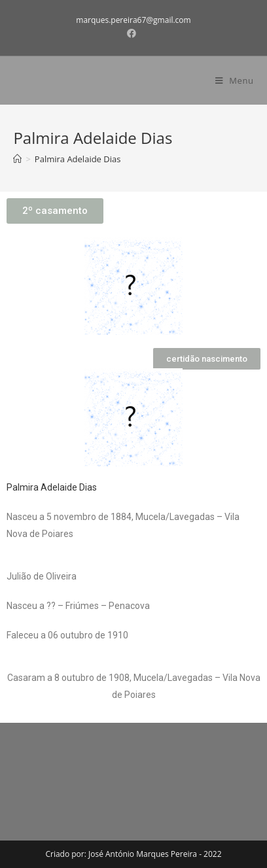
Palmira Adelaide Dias (52, 487)
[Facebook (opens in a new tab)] (133, 33)
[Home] (17, 159)
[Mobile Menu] (235, 80)
